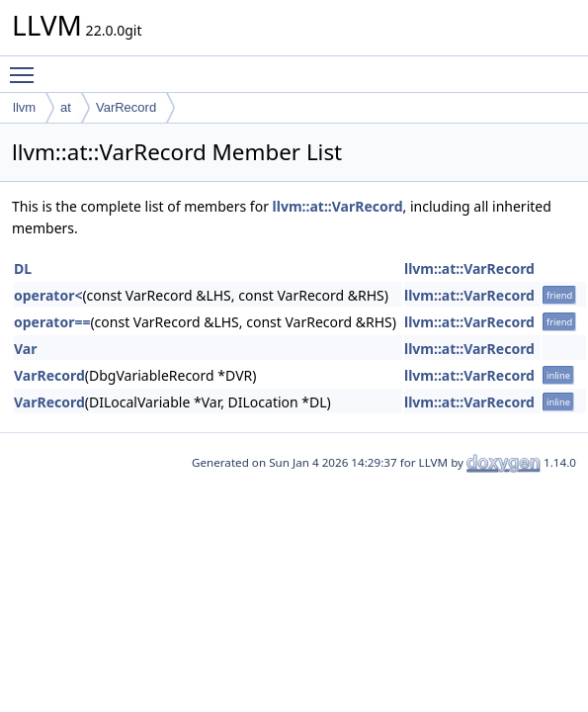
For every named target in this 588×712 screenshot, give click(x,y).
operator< (48, 295)
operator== (52, 322)
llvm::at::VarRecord (338, 206)
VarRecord (126, 107)
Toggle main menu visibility (27, 66)
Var (25, 349)
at (66, 107)
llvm (24, 107)
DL (23, 268)
